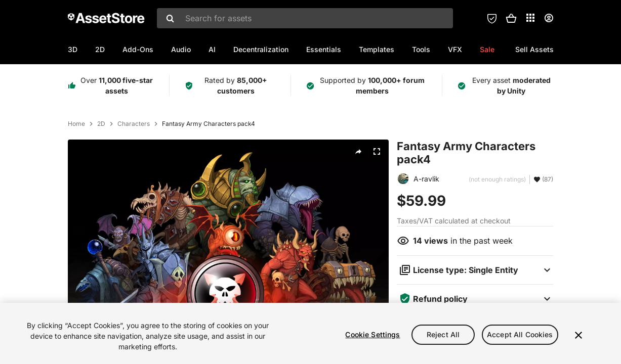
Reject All (443, 336)
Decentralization (261, 49)
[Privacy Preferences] (492, 18)
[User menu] (549, 18)
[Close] (578, 337)
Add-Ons (138, 49)
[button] (511, 18)
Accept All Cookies (520, 336)
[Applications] (530, 18)
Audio (181, 49)
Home (76, 124)
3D (73, 49)
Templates (377, 49)
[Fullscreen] (377, 152)
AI (212, 49)
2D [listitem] (101, 124)
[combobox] (305, 18)
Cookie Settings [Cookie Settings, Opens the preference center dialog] (372, 336)
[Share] (358, 152)
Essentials (324, 49)
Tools (421, 49)
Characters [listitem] (134, 124)
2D (100, 49)
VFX (455, 49)
